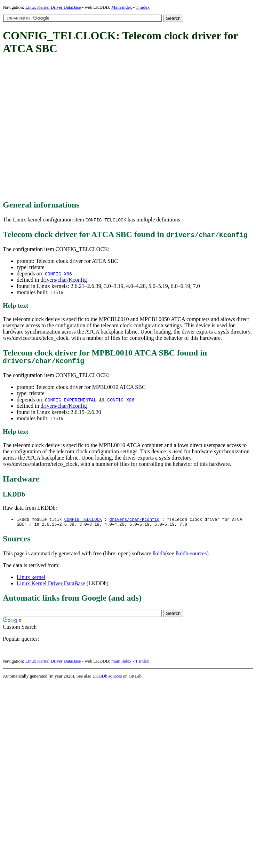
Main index (122, 7)
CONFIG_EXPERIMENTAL (71, 401)
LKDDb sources (107, 679)
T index (143, 7)
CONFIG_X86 (58, 274)
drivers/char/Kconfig (63, 280)
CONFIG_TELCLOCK (83, 521)
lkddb (159, 557)
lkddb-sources (191, 557)
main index (121, 664)
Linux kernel (31, 580)
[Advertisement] (65, 128)
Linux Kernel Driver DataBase (53, 7)
